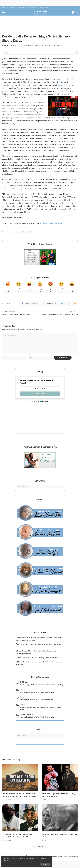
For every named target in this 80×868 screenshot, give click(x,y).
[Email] (75, 304)
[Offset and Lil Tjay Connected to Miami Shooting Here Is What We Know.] (60, 781)
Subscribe (40, 397)
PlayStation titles (63, 85)
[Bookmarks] (73, 12)
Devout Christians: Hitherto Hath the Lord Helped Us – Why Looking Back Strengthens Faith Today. (19, 800)
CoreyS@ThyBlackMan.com (52, 223)
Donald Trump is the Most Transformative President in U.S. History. (42, 689)
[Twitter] (49, 304)
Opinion (38, 46)
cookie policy (26, 860)
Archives (40, 733)
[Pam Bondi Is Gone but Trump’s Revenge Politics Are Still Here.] (60, 824)
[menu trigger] (4, 12)
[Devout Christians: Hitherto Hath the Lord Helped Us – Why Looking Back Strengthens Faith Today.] (20, 781)
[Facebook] (29, 304)
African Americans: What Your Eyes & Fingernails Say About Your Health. (41, 712)
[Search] (77, 12)
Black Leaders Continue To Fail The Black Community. (37, 696)
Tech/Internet (46, 46)
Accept (25, 863)
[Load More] (40, 853)
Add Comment (29, 46)
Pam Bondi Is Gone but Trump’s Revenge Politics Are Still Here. (38, 662)
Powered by (40, 405)
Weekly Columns (57, 46)
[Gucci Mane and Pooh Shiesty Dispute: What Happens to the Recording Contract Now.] (20, 824)
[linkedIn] (62, 304)
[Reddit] (69, 304)
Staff (6, 46)
